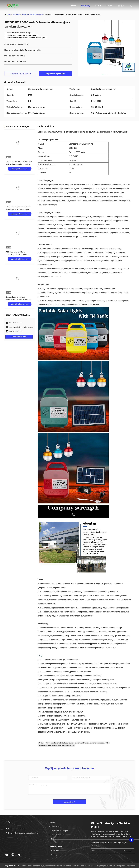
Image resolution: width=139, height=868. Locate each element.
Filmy (98, 6)
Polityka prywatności (12, 866)
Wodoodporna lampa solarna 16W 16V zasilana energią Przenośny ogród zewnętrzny (19, 164)
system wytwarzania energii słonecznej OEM (92, 743)
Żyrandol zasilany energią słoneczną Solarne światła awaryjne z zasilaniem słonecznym (20, 299)
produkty (16, 14)
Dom (74, 6)
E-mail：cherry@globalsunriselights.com (22, 833)
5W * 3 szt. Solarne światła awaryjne (59, 743)
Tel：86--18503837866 (16, 829)
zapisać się (128, 851)
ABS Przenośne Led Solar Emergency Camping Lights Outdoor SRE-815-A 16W (17, 254)
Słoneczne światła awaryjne (32, 14)
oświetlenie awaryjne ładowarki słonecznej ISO (57, 745)
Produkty (86, 6)
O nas (109, 6)
